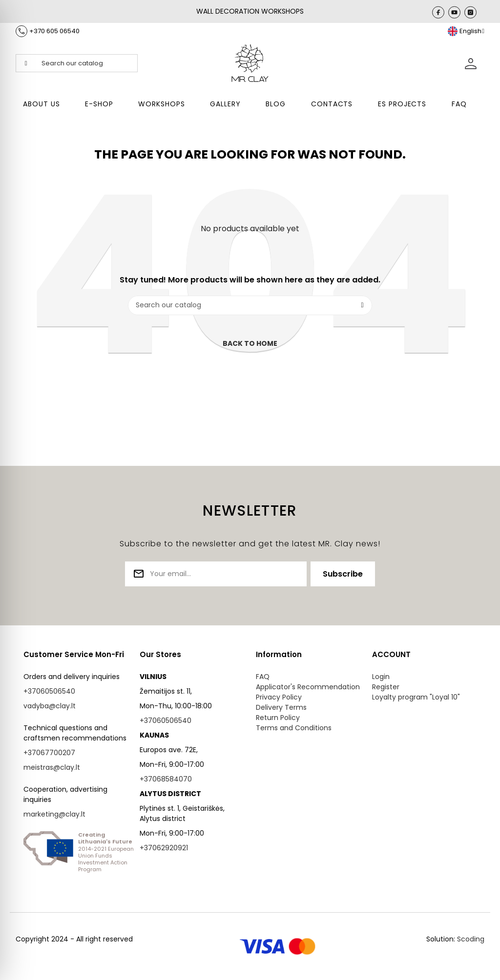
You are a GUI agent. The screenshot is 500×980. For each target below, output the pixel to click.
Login (381, 677)
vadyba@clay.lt (50, 706)
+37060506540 (49, 691)
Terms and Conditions (294, 728)
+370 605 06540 (54, 31)
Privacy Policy (279, 697)
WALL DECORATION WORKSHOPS (250, 11)
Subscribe (343, 574)
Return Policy (278, 718)
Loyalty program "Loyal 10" (416, 697)
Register (386, 687)
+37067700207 (49, 753)
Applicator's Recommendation (308, 687)
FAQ (263, 677)
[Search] (250, 305)
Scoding (471, 939)
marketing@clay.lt (54, 814)
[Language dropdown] (466, 31)
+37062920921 (164, 848)
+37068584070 (166, 779)
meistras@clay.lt (52, 767)
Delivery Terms (281, 707)
